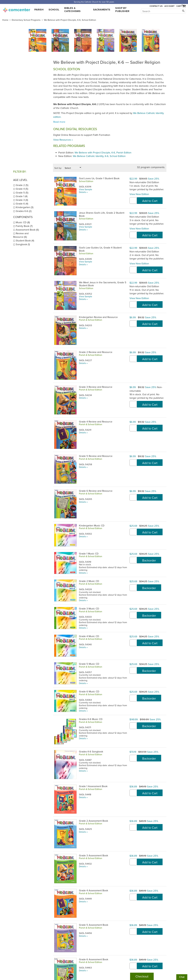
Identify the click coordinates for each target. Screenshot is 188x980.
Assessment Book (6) (27, 230)
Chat (182, 977)
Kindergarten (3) (25, 207)
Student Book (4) (25, 240)
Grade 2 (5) (22, 185)
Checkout (142, 976)
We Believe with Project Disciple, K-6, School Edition (70, 20)
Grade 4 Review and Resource (96, 422)
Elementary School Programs (26, 20)
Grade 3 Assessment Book (94, 855)
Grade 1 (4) (22, 196)
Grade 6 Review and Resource (96, 491)
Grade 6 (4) (22, 204)
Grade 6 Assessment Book (94, 959)
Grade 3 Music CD (89, 609)
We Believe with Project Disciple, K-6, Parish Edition (103, 152)
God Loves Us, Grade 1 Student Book (99, 178)
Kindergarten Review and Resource (98, 317)
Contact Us (156, 6)
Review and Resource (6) (21, 235)
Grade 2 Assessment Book (94, 821)
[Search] (163, 11)
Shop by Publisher (122, 10)
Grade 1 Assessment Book (93, 786)
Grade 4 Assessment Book (94, 890)
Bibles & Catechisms (72, 10)
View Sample (86, 189)
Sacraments (102, 10)
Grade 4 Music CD (89, 636)
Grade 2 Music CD (89, 581)
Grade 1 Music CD (89, 554)
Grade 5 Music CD (89, 664)
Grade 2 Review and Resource (96, 352)
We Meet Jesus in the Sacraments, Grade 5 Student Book (103, 284)
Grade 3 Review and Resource (96, 387)
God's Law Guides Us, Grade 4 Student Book (100, 249)
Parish (39, 10)
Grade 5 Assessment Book (94, 925)
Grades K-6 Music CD (91, 719)
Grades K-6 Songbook (91, 751)
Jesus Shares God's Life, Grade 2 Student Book (102, 214)
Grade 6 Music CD (89, 691)
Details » (83, 192)
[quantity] (133, 201)
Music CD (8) (23, 222)
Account (169, 6)
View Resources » (63, 140)
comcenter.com (16, 9)
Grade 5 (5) (22, 193)
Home (5, 20)
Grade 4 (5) (22, 189)
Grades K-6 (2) (24, 211)
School (54, 10)
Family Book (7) (24, 226)
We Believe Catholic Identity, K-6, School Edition (99, 156)
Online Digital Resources (75, 129)
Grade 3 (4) (22, 200)
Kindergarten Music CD (92, 525)
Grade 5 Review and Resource (96, 456)
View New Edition (139, 194)
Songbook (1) (23, 244)
